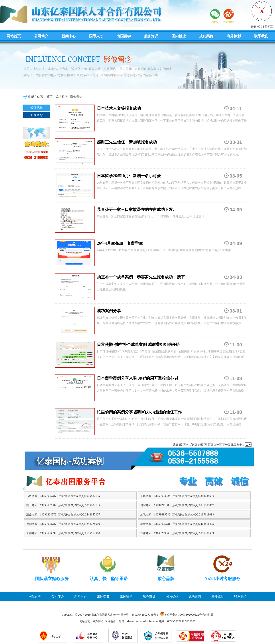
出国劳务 (103, 596)
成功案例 (206, 36)
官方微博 (228, 22)
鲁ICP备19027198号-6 (145, 615)
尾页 (234, 445)
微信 (215, 22)
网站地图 (110, 621)
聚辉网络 (98, 621)
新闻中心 (69, 36)
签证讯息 (37, 108)
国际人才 (96, 36)
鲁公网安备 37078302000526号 (183, 615)
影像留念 (76, 97)
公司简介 (41, 36)
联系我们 (261, 36)
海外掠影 (234, 36)
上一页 (218, 445)
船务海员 (151, 36)
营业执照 (208, 615)
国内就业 (179, 36)
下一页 (226, 445)
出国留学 (124, 36)
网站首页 (14, 36)
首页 (49, 97)
